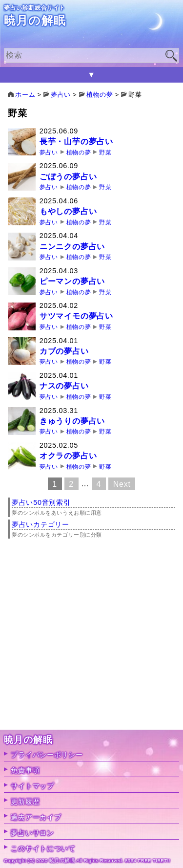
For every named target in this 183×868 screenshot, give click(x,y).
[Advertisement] (91, 638)
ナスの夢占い (64, 386)
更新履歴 (25, 802)
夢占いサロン (32, 833)
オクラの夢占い (68, 456)
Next (122, 484)
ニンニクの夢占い (72, 247)
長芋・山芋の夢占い (76, 141)
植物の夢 (79, 152)
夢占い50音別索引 (41, 502)
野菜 (105, 152)
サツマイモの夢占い (76, 316)
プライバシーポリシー (47, 755)
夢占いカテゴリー (41, 524)
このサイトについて (43, 848)
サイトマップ (32, 786)
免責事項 (25, 770)
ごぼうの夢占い (68, 177)
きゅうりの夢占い (72, 421)
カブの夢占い (64, 351)
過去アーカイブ (36, 817)
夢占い (49, 152)
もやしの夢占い (68, 211)
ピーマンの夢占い (72, 281)
